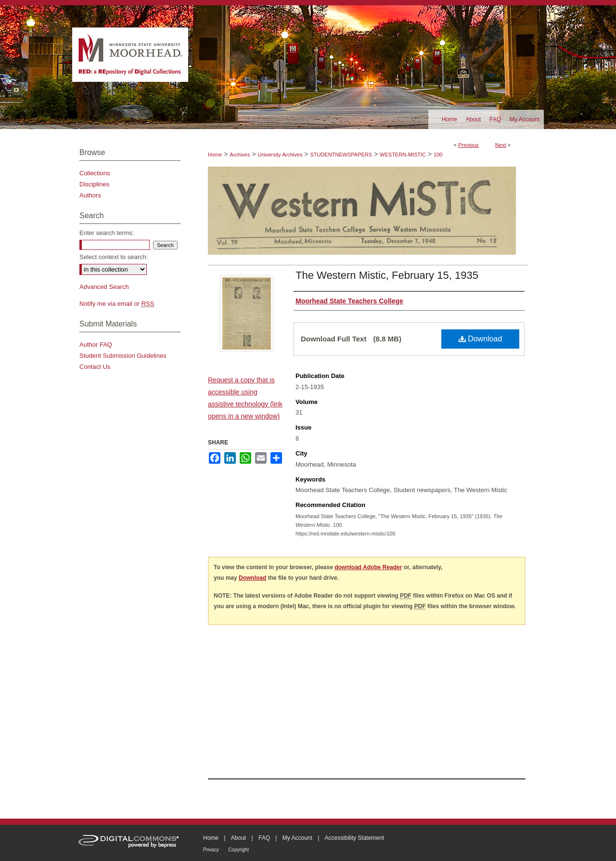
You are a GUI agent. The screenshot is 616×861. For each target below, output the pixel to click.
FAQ (264, 838)
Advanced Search (104, 287)
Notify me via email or (117, 304)
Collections (95, 173)
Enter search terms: (107, 233)
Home (215, 155)
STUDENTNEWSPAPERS (341, 155)
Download (481, 339)
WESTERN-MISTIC (403, 155)
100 (438, 155)
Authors (90, 195)
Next (501, 145)
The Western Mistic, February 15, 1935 (387, 275)
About (238, 838)
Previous (468, 145)
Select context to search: (114, 257)
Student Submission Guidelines (123, 356)
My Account (297, 838)
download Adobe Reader (368, 567)
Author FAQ (96, 345)
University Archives (280, 155)
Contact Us (95, 367)
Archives (240, 155)
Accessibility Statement (354, 838)
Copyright (238, 850)
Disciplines (94, 184)
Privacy (211, 850)
